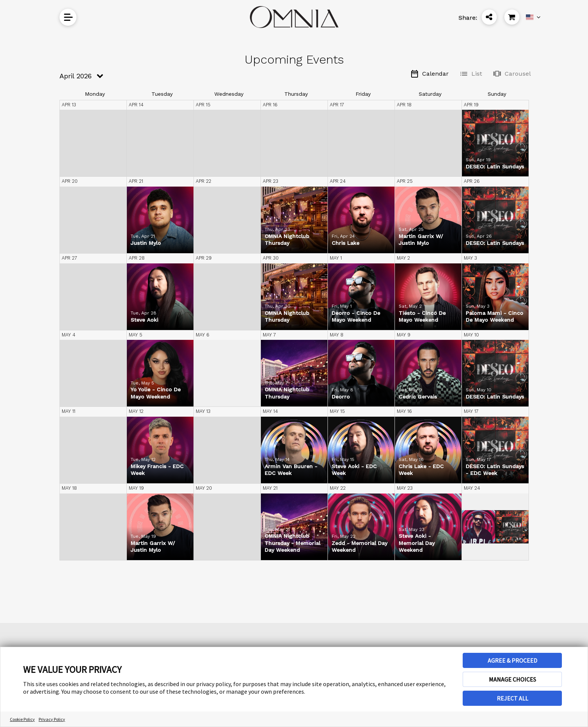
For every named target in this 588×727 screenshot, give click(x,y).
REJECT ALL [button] (512, 698)
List (471, 74)
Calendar (429, 74)
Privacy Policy (52, 719)
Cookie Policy (22, 719)
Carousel (512, 74)
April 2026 (76, 76)
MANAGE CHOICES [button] (512, 679)
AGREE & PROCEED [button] (512, 660)
